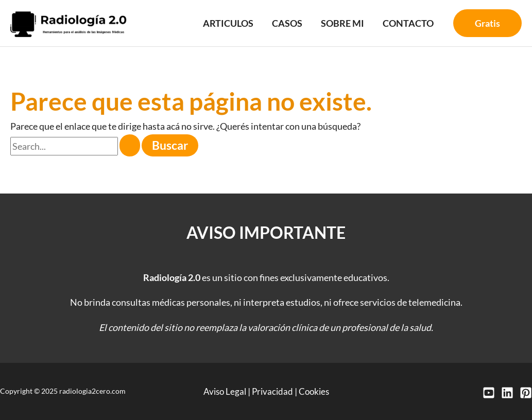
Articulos (228, 23)
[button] (487, 23)
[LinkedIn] (507, 393)
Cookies (315, 391)
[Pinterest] (526, 393)
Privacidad (272, 391)
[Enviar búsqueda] (130, 145)
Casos (287, 23)
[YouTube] (489, 393)
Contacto (408, 23)
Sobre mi (342, 23)
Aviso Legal (223, 391)
